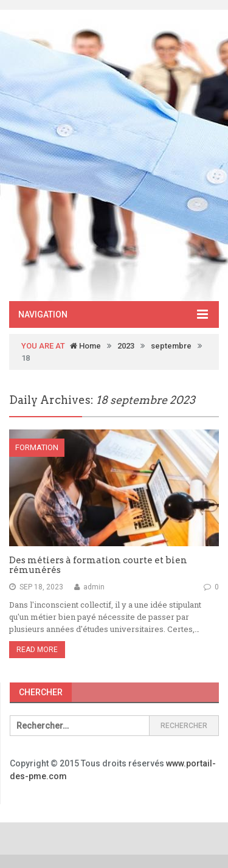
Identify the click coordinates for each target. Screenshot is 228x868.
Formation (37, 447)
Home (85, 346)
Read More (37, 650)
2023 (126, 346)
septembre (171, 346)
